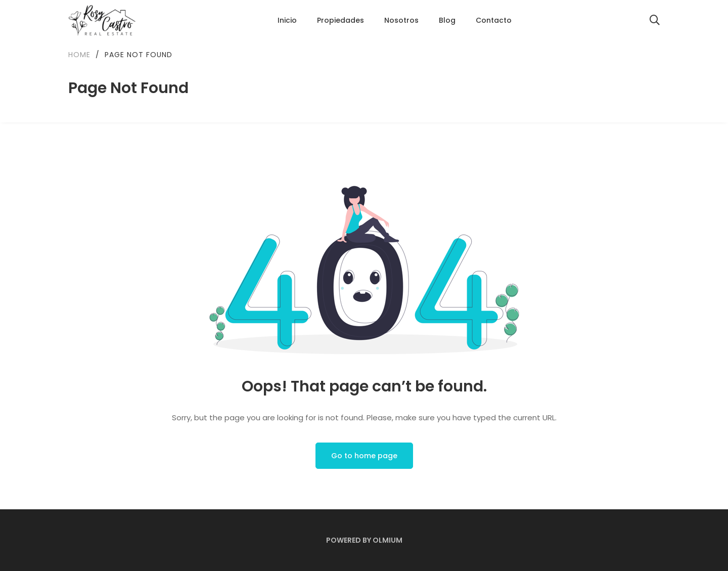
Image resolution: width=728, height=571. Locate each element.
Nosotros (401, 20)
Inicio (287, 20)
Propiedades (340, 20)
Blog (447, 20)
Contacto (494, 20)
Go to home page (364, 456)
